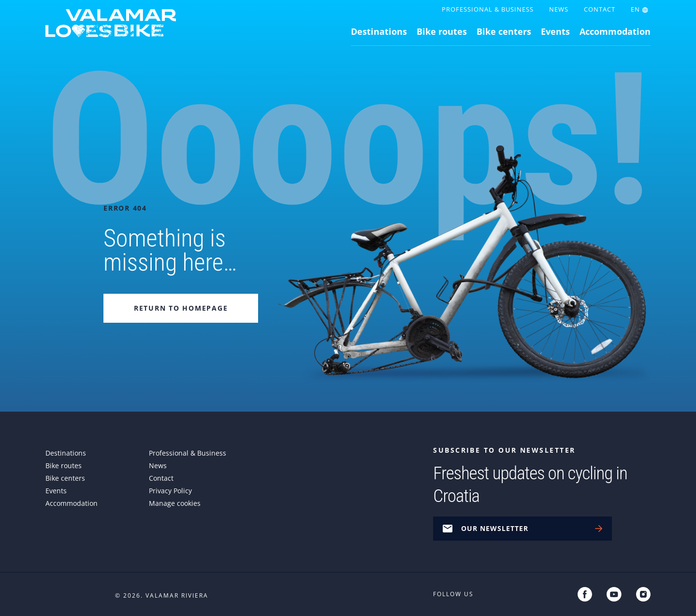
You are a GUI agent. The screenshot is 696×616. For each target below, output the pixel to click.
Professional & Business (488, 9)
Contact (600, 9)
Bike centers (504, 31)
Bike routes (442, 31)
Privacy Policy (170, 491)
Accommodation (615, 31)
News (559, 9)
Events (555, 31)
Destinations (379, 31)
